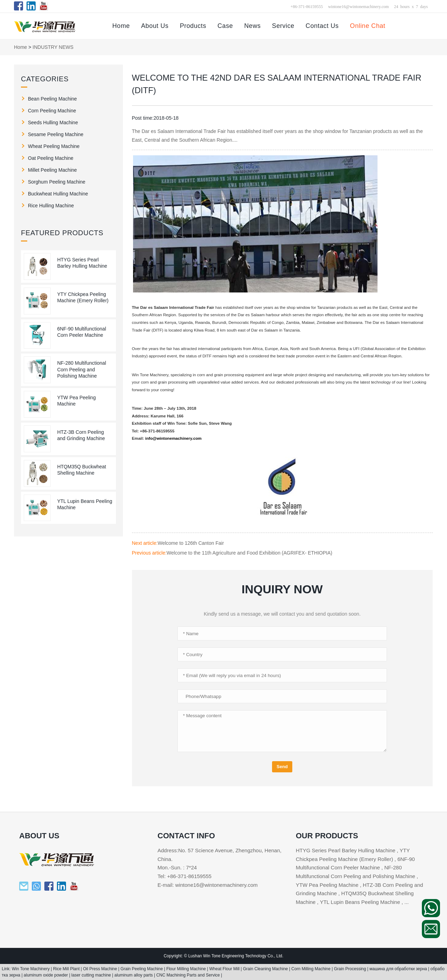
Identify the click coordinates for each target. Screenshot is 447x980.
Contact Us (322, 26)
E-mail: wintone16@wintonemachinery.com (208, 885)
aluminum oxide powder (46, 975)
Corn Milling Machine (311, 969)
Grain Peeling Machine (142, 969)
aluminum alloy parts (134, 975)
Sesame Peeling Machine (56, 134)
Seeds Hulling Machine (53, 122)
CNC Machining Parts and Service (188, 975)
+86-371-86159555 (307, 6)
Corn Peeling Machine (52, 111)
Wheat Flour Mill (225, 969)
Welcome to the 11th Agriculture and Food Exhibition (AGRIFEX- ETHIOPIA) (249, 553)
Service (283, 26)
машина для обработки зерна (399, 969)
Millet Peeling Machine (52, 170)
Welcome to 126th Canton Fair (191, 543)
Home (121, 26)
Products (193, 26)
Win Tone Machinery (31, 969)
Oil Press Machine (101, 969)
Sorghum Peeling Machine (57, 182)
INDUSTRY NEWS (53, 47)
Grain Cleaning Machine (266, 969)
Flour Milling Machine (187, 969)
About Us (155, 26)
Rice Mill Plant (67, 969)
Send (282, 767)
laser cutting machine (92, 975)
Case (225, 26)
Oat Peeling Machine (51, 158)
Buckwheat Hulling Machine (58, 194)
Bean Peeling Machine (52, 99)
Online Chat (368, 26)
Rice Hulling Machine (51, 206)
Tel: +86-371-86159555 (185, 876)
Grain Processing (350, 969)
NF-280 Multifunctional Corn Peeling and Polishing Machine (82, 369)
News (252, 26)
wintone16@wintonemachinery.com (358, 6)
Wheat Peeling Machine (54, 146)
